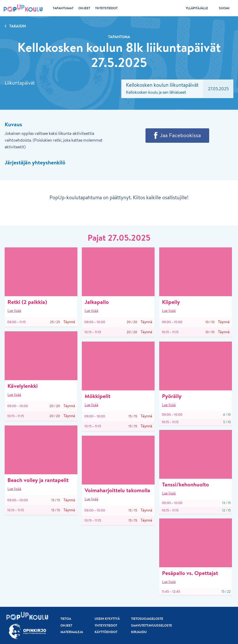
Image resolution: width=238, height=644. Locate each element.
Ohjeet (66, 625)
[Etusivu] (23, 8)
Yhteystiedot (106, 625)
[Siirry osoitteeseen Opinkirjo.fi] (27, 631)
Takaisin (18, 26)
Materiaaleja (72, 632)
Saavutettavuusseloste (152, 625)
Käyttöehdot (106, 632)
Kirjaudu (139, 632)
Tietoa (66, 619)
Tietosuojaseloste (147, 619)
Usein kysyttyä (107, 619)
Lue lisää (14, 311)
